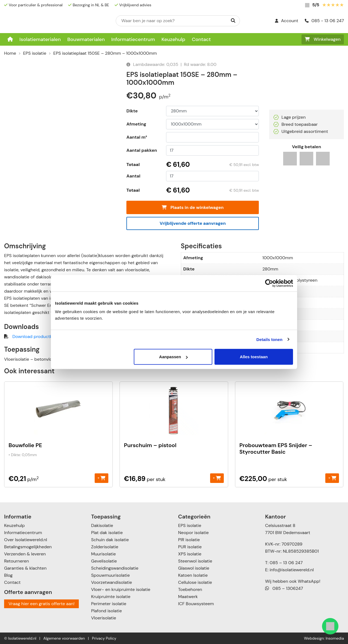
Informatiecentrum (133, 39)
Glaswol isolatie (194, 568)
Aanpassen (173, 357)
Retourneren (17, 561)
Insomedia (335, 638)
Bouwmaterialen (86, 39)
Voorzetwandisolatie (111, 582)
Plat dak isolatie (107, 533)
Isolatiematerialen (40, 39)
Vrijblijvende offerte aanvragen (193, 223)
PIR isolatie (189, 540)
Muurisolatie (103, 554)
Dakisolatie (102, 525)
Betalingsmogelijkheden (28, 547)
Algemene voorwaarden (64, 638)
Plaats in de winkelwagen (193, 207)
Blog (8, 575)
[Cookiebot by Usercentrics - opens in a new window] (269, 283)
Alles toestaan (254, 357)
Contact (201, 39)
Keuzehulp (173, 39)
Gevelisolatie (104, 561)
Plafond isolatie (106, 611)
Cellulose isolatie (195, 582)
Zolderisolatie (105, 547)
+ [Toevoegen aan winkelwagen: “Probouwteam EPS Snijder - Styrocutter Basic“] (332, 478)
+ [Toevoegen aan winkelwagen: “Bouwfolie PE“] (101, 478)
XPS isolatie (190, 554)
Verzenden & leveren (25, 554)
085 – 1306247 (284, 588)
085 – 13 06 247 (286, 563)
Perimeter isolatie (109, 604)
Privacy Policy (104, 638)
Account (287, 21)
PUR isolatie (190, 547)
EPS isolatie (35, 53)
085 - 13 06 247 (324, 21)
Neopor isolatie (193, 533)
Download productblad (35, 336)
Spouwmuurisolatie (110, 575)
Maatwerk (188, 597)
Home (10, 53)
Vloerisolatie (104, 618)
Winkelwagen (323, 39)
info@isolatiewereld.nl (292, 570)
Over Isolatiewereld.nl (26, 540)
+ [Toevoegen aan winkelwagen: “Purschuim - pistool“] (217, 478)
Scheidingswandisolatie (115, 568)
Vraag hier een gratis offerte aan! (41, 604)
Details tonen (269, 339)
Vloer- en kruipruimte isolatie (121, 589)
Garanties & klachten (25, 568)
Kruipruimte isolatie (111, 597)
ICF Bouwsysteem (196, 604)
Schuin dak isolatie (110, 540)
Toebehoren (190, 589)
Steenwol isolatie (195, 561)
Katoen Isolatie (193, 575)
